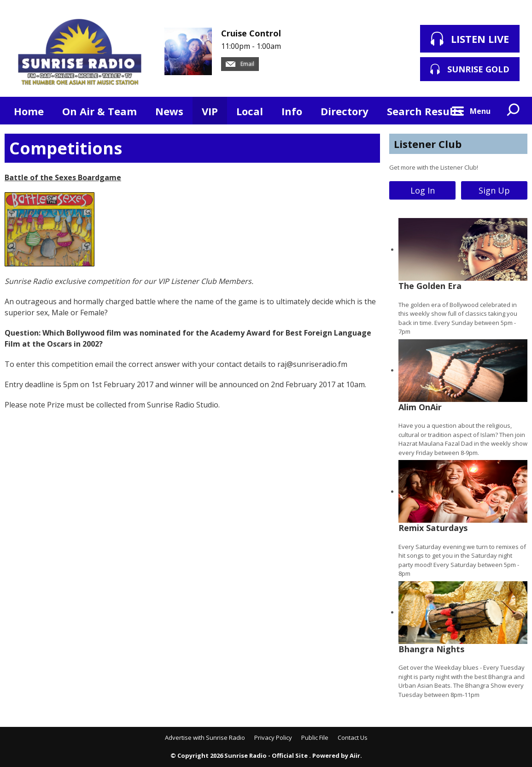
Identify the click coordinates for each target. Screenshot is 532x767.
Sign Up (494, 190)
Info (292, 111)
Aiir (355, 755)
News (169, 111)
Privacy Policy (273, 737)
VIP (210, 111)
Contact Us (353, 737)
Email (240, 64)
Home (29, 111)
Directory (345, 111)
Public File (315, 737)
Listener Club (428, 144)
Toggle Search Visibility (514, 111)
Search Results (425, 111)
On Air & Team (99, 111)
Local (250, 111)
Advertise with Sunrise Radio (205, 737)
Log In (423, 190)
